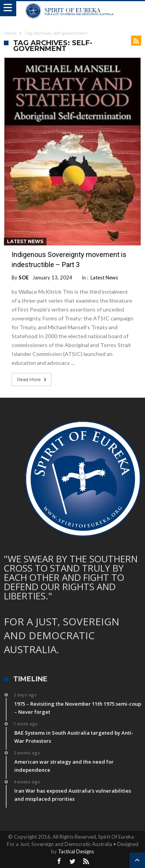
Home (10, 33)
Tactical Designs (76, 851)
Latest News (25, 241)
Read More (32, 380)
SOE (24, 277)
